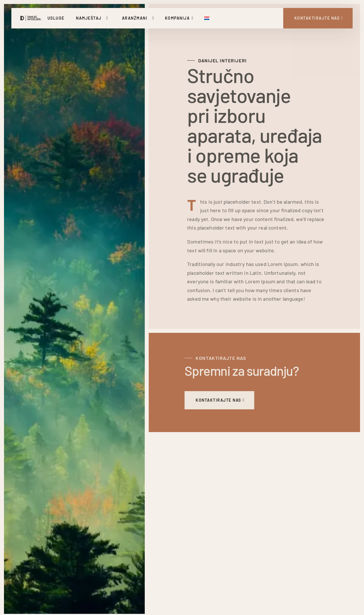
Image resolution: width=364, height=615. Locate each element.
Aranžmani (135, 18)
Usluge (56, 18)
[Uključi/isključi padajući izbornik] (108, 18)
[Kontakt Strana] (318, 18)
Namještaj (89, 18)
